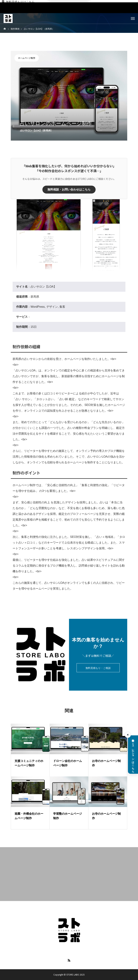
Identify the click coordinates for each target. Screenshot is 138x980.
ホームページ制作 (27, 58)
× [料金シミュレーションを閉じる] (128, 735)
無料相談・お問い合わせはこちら (69, 189)
